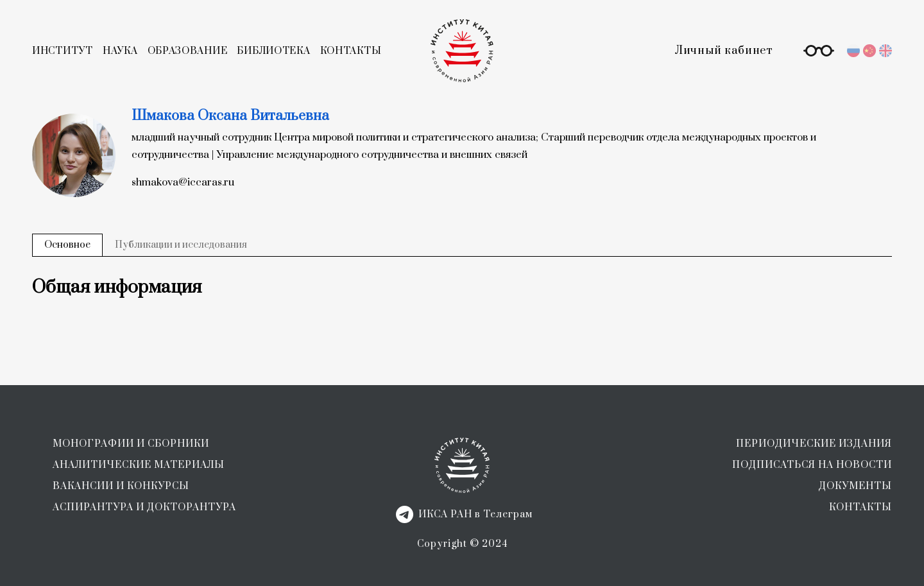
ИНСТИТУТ (63, 51)
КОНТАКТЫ (351, 51)
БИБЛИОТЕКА (273, 51)
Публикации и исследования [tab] (181, 245)
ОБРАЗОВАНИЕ (188, 51)
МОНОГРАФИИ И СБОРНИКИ (131, 444)
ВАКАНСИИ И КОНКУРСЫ (121, 486)
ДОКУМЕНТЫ (855, 486)
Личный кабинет (724, 51)
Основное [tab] (67, 245)
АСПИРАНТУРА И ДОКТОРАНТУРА (144, 507)
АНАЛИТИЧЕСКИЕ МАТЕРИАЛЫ (139, 465)
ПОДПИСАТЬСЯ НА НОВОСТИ (812, 465)
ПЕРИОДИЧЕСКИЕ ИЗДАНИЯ (814, 444)
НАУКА (120, 51)
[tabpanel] (462, 287)
